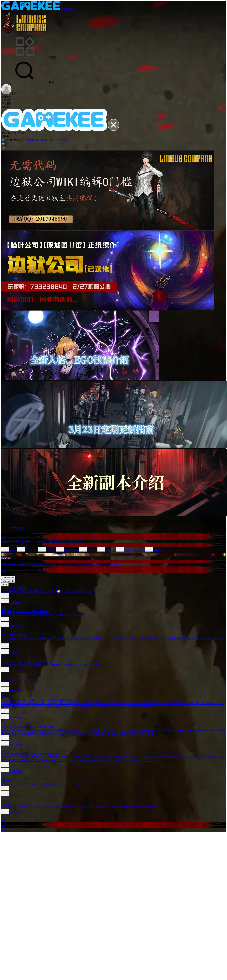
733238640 (17, 528)
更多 (4, 538)
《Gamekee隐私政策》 (37, 140)
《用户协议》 (61, 140)
